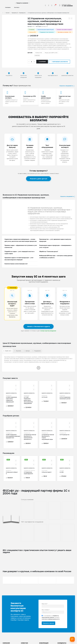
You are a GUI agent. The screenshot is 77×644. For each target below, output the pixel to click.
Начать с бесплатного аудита (38, 330)
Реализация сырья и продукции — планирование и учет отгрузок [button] (55, 250)
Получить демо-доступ (39, 182)
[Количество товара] (32, 65)
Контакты (17, 7)
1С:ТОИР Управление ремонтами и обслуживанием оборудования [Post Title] (28, 403)
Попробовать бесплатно (59, 65)
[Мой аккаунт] (49, 5)
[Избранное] (52, 5)
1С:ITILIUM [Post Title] (44, 400)
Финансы (33, 474)
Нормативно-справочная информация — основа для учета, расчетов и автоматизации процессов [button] (21, 243)
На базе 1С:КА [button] (39, 56)
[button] (45, 5)
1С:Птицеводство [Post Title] (64, 438)
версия (30, 56)
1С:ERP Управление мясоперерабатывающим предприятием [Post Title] (13, 439)
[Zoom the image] (11, 503)
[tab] (7, 354)
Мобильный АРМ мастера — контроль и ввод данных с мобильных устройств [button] (56, 260)
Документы (9, 474)
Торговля (62, 474)
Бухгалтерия (44, 474)
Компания (8, 7)
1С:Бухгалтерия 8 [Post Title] (46, 475)
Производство (45, 26)
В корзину (43, 65)
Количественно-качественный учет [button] (16, 267)
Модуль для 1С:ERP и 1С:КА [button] (51, 56)
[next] (72, 18)
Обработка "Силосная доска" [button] (49, 255)
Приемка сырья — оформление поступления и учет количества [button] (21, 250)
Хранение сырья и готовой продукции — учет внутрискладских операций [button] (19, 262)
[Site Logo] (7, 3)
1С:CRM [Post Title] (62, 475)
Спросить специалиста (67, 89)
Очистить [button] (37, 59)
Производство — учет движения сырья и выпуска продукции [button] (55, 243)
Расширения (9, 399)
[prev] (69, 18)
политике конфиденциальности (51, 622)
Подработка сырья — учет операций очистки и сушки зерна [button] (19, 256)
